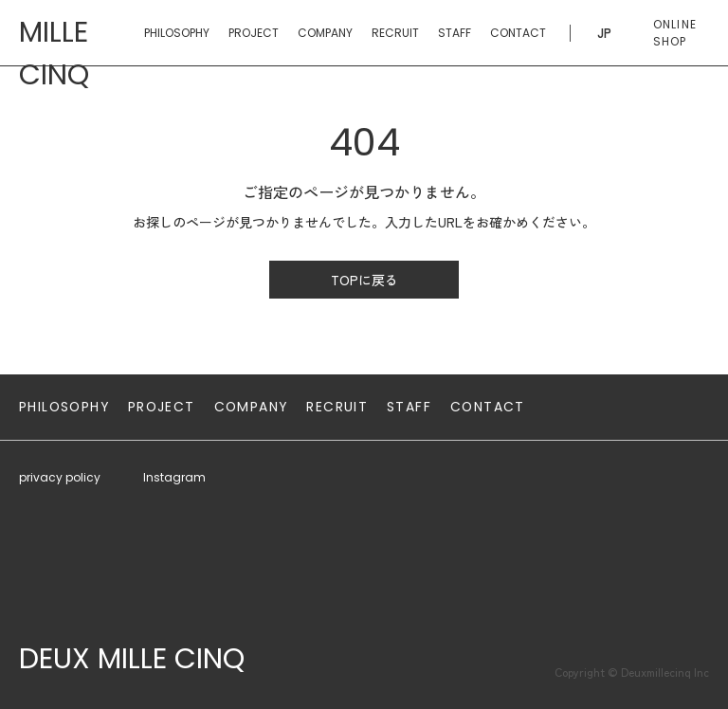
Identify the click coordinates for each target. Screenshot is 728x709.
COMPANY (325, 33)
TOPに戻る (364, 280)
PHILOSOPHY (177, 33)
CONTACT (518, 33)
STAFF (455, 33)
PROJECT (254, 33)
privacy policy (60, 477)
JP (604, 33)
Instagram (174, 477)
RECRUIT (395, 33)
